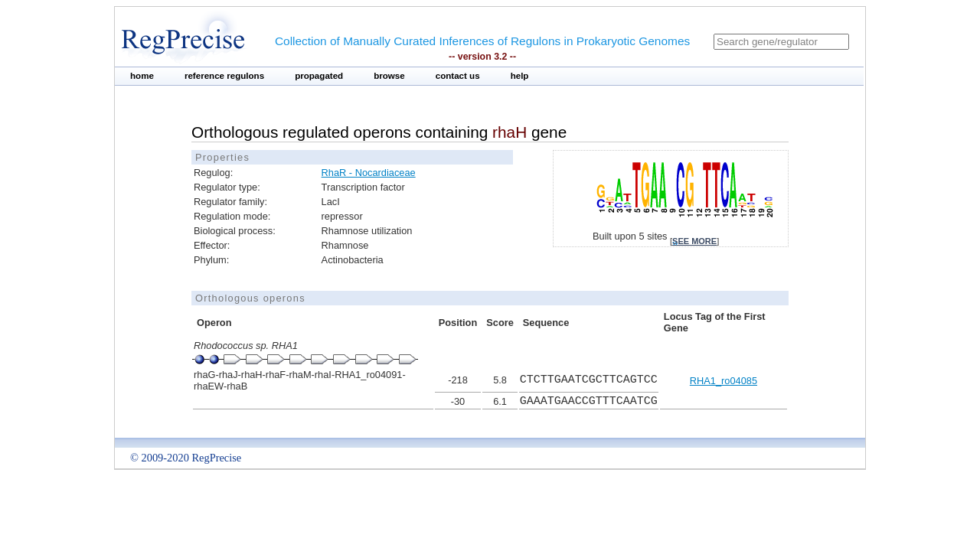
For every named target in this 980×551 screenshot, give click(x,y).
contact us (458, 76)
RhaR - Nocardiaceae (369, 173)
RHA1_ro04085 (724, 381)
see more (694, 241)
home (142, 76)
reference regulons (224, 76)
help (520, 76)
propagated (319, 76)
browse (389, 76)
